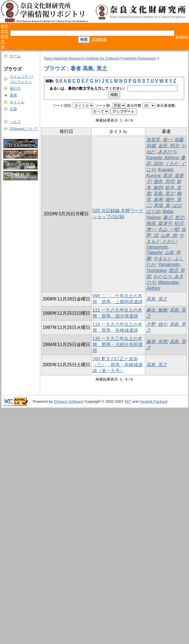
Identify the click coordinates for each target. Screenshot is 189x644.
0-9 (59, 81)
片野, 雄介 (157, 324)
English (182, 37)
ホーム (15, 56)
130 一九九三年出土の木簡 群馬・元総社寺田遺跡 (118, 345)
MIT (128, 401)
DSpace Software (69, 401)
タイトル (17, 102)
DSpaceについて (24, 129)
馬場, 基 (162, 206)
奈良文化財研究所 (5, 36)
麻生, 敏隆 (157, 310)
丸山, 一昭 (168, 229)
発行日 (15, 88)
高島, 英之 (164, 194)
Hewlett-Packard (153, 401)
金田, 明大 (168, 146)
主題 (13, 109)
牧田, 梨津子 (159, 223)
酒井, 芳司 (164, 182)
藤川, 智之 (173, 217)
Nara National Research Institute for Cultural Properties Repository (100, 58)
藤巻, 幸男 (157, 342)
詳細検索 (99, 39)
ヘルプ (15, 122)
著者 (13, 95)
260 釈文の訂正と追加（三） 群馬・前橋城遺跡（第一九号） (118, 365)
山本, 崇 (169, 235)
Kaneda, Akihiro (162, 158)
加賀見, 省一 (159, 140)
